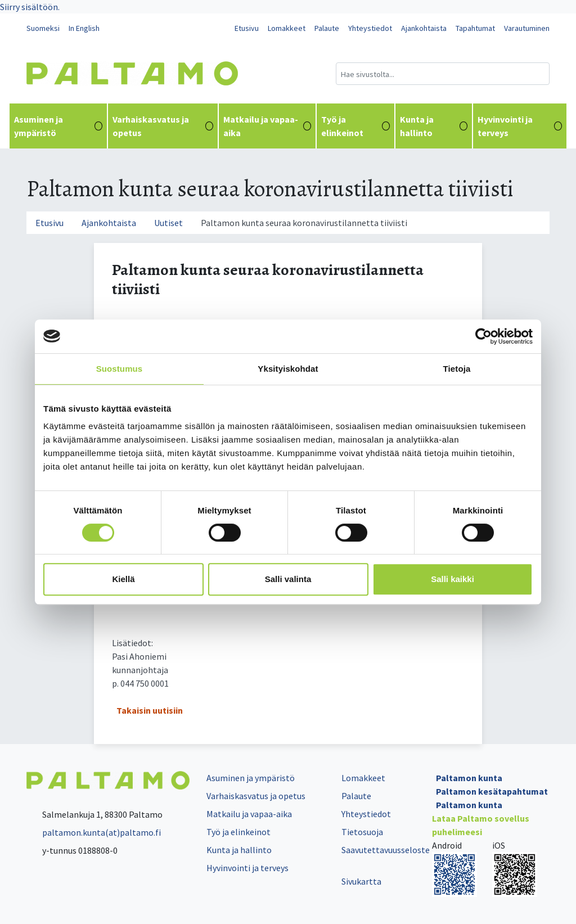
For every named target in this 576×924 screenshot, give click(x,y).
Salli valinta (288, 579)
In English (84, 28)
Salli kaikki (453, 579)
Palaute (327, 28)
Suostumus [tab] (120, 369)
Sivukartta (361, 881)
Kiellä (123, 579)
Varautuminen (527, 28)
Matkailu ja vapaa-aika (267, 126)
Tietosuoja (362, 832)
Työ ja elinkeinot (355, 126)
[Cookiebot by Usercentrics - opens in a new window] (483, 336)
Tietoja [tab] (457, 369)
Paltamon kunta (469, 778)
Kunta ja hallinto (434, 126)
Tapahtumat (475, 28)
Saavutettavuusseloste (386, 850)
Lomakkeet (287, 28)
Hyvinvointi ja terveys (520, 126)
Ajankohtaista (424, 28)
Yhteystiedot (370, 28)
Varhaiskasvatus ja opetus (163, 126)
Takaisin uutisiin (150, 710)
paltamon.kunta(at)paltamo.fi (94, 832)
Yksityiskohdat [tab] (288, 369)
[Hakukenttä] (443, 74)
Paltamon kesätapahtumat (492, 791)
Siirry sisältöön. (30, 7)
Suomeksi (43, 28)
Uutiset (168, 223)
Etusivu (247, 28)
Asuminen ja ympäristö (58, 126)
